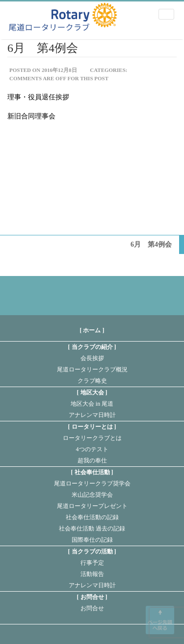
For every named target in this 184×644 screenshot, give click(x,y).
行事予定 (92, 563)
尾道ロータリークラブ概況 (92, 369)
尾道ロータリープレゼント (92, 506)
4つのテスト (92, 449)
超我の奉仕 (92, 460)
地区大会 (92, 392)
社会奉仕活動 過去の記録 (92, 529)
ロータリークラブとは (92, 438)
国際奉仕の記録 (92, 540)
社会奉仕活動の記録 (92, 517)
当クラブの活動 (92, 552)
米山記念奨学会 (92, 495)
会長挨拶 (92, 358)
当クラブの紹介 (92, 347)
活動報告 (92, 574)
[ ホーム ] (92, 330)
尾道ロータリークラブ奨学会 (92, 483)
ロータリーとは (92, 427)
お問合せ (92, 597)
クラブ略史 (92, 381)
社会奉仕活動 (92, 472)
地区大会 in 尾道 (92, 404)
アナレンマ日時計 (92, 415)
